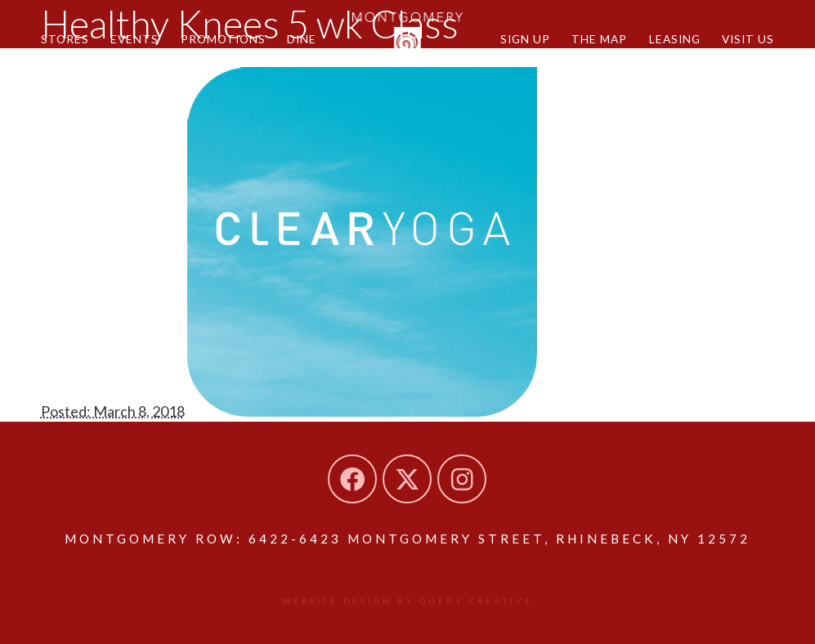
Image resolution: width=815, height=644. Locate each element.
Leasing (675, 39)
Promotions (223, 39)
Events (134, 39)
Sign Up (525, 39)
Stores (65, 39)
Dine (302, 39)
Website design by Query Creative (407, 601)
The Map (599, 39)
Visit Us (748, 39)
